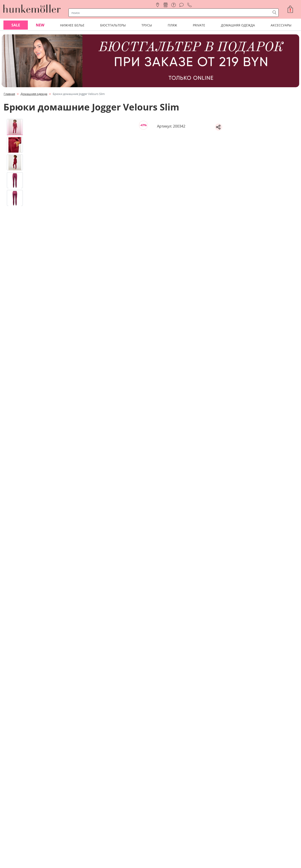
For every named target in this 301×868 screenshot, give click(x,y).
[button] (292, 9)
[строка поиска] (171, 13)
